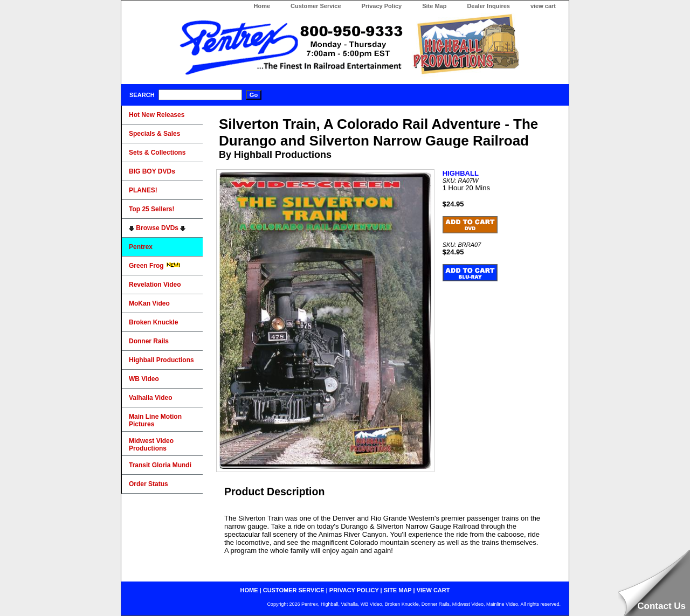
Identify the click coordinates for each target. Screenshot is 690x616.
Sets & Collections (157, 153)
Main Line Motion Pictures (155, 420)
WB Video (144, 379)
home (249, 590)
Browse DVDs (157, 228)
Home (262, 6)
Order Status (149, 484)
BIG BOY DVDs (152, 171)
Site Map (434, 6)
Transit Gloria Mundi (160, 465)
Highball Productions (161, 360)
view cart (543, 6)
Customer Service (316, 6)
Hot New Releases (157, 115)
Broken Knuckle (153, 322)
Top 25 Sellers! (151, 209)
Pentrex (141, 247)
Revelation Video (155, 285)
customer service (294, 590)
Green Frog (155, 266)
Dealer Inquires (488, 6)
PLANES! (143, 190)
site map (398, 590)
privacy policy (354, 590)
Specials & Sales (154, 134)
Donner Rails (149, 341)
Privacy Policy (382, 6)
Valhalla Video (150, 398)
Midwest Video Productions (151, 445)
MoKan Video (149, 303)
